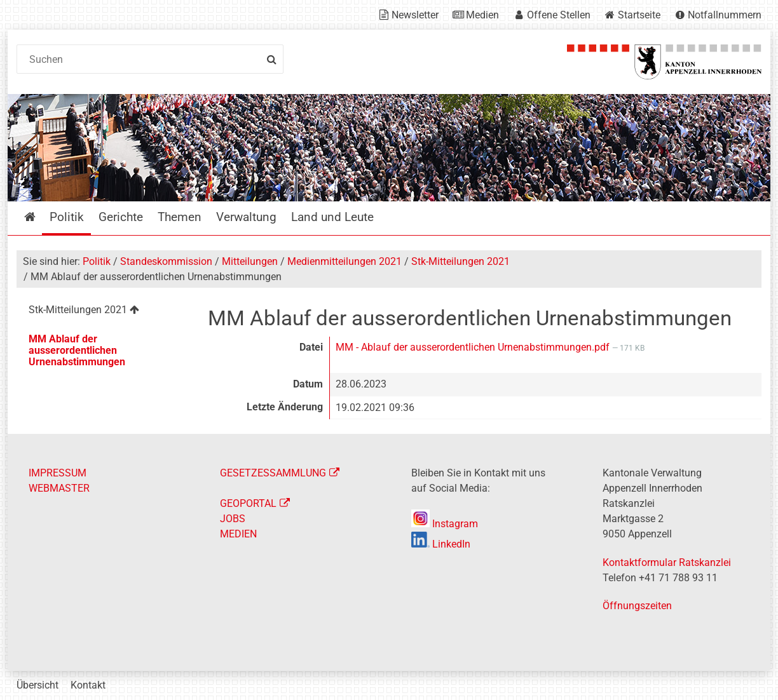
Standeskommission (166, 261)
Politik (97, 261)
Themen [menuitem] (180, 217)
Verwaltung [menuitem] (246, 217)
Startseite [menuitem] (39, 217)
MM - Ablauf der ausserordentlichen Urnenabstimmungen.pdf (474, 347)
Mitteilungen (250, 261)
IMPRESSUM (58, 473)
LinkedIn (441, 544)
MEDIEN (238, 534)
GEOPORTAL (248, 503)
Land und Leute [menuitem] (332, 217)
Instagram (445, 524)
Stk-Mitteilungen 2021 (461, 261)
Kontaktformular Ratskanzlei (667, 562)
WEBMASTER (59, 488)
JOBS (233, 519)
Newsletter (415, 15)
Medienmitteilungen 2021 (345, 261)
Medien (482, 15)
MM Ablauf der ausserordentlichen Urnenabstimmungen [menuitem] (77, 350)
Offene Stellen (559, 15)
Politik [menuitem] (67, 217)
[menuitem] (102, 312)
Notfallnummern (725, 15)
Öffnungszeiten (637, 606)
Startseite (639, 15)
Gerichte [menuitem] (121, 217)
